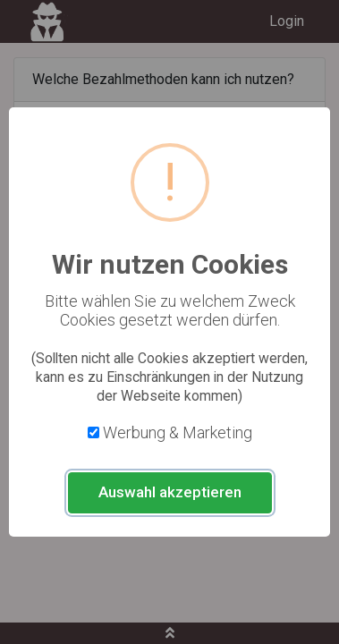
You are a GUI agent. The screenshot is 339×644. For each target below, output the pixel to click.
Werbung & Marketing (178, 432)
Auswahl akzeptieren (170, 492)
